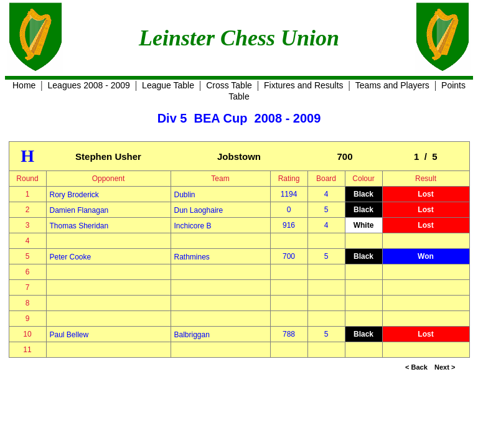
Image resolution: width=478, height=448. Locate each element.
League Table (168, 85)
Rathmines (192, 257)
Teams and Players (392, 85)
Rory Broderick (74, 195)
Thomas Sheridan (79, 226)
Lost (425, 194)
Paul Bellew (69, 335)
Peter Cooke (71, 257)
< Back (416, 367)
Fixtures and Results (304, 85)
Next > (445, 367)
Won (426, 256)
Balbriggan (192, 335)
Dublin (185, 195)
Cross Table (229, 85)
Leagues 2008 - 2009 (89, 85)
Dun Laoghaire (199, 210)
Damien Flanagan (79, 210)
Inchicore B (193, 226)
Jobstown (239, 156)
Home (24, 85)
